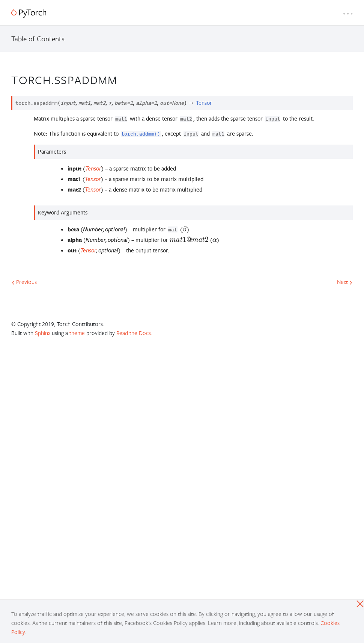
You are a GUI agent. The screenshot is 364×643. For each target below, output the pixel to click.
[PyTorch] (29, 13)
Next (345, 282)
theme (77, 333)
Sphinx (43, 333)
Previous (24, 282)
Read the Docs (134, 333)
